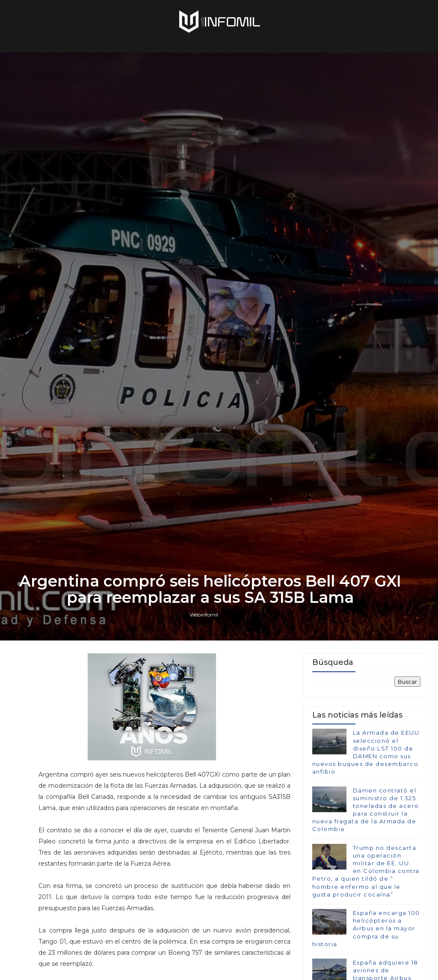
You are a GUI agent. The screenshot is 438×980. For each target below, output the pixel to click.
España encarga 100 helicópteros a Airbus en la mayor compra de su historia (366, 928)
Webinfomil (204, 615)
